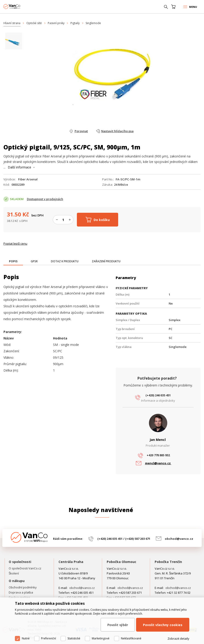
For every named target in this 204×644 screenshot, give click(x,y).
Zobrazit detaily (178, 638)
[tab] (13, 262)
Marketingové (101, 638)
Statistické (74, 638)
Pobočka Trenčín (168, 562)
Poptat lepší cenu (15, 244)
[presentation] (13, 261)
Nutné (26, 638)
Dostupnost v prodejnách (45, 199)
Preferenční (49, 638)
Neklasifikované (131, 638)
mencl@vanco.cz (158, 463)
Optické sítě (34, 23)
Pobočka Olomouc (122, 562)
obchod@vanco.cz (179, 539)
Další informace (20, 167)
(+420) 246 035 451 (158, 395)
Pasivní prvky (56, 23)
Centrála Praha (71, 562)
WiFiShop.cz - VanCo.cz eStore (21, 7)
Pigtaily (75, 23)
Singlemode (93, 23)
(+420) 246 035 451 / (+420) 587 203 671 (124, 539)
